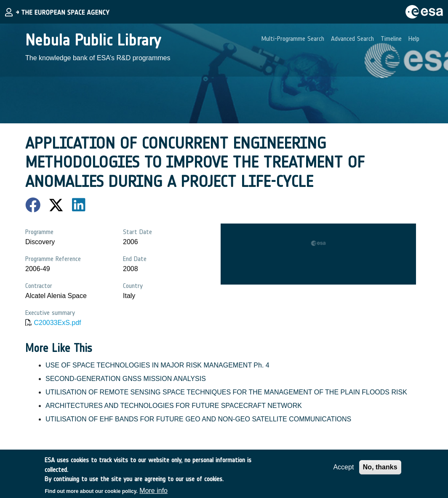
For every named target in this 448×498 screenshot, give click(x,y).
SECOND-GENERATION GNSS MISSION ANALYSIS (126, 379)
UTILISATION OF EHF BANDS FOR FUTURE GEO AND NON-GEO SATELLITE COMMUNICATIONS (198, 419)
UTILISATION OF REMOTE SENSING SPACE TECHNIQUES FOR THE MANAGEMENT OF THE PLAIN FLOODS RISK (226, 392)
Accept (343, 470)
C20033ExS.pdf (57, 323)
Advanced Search (352, 39)
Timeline (391, 39)
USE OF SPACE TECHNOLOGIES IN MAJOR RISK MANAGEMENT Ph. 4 (157, 365)
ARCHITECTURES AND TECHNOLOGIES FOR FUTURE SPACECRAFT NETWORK (174, 406)
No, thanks (380, 470)
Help (414, 39)
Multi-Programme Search (293, 39)
